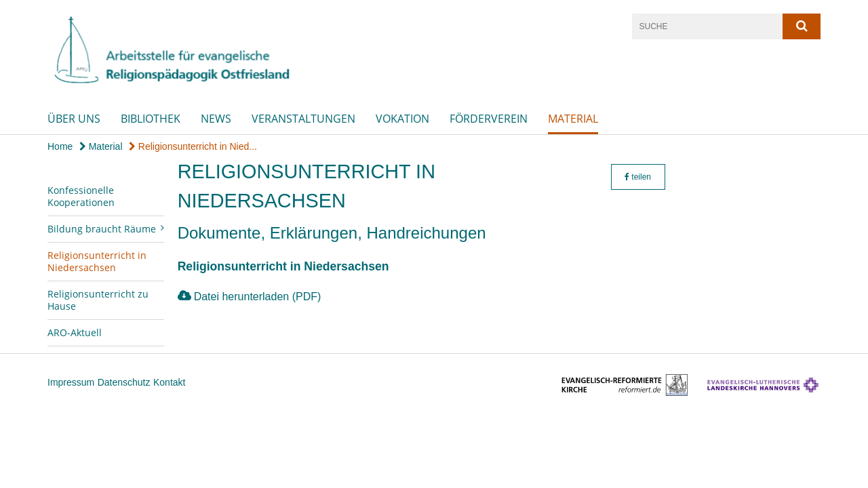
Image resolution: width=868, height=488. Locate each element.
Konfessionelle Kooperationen (81, 196)
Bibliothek (151, 119)
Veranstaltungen (303, 119)
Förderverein (489, 119)
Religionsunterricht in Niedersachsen (97, 261)
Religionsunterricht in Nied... (193, 146)
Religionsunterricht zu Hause (98, 300)
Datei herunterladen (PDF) (258, 297)
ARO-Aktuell (75, 332)
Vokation (402, 119)
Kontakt (169, 382)
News (216, 119)
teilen (638, 177)
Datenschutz (124, 382)
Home (60, 146)
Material (573, 119)
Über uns (74, 119)
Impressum (71, 382)
